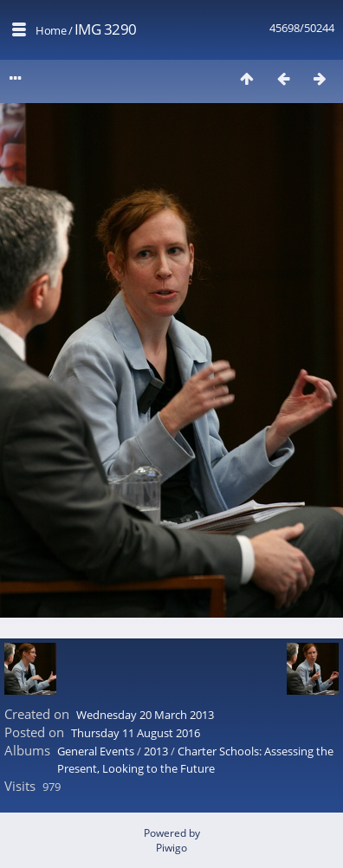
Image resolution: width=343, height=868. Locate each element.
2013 (156, 751)
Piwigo (171, 848)
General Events (96, 751)
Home (51, 30)
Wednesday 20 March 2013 (145, 715)
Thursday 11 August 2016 (136, 733)
